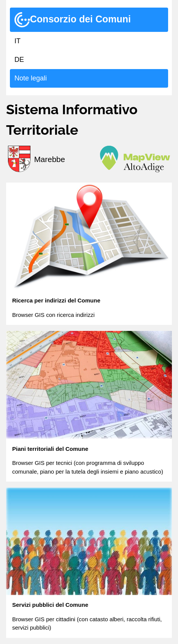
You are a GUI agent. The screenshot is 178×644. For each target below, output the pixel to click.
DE (19, 60)
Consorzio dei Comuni (73, 20)
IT (17, 41)
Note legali (31, 78)
